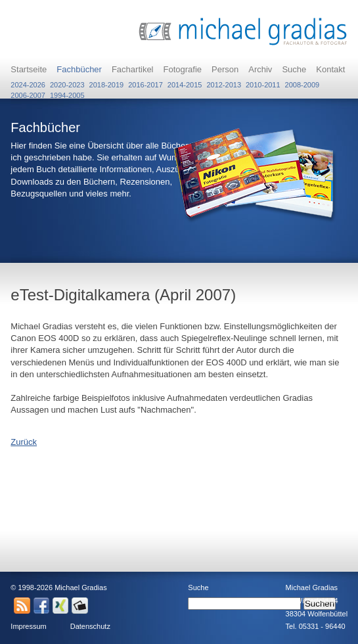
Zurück (24, 442)
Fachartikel (133, 69)
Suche (294, 69)
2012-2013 (224, 82)
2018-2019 (107, 82)
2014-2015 (185, 82)
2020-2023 (67, 82)
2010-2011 (263, 82)
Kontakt (330, 69)
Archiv (260, 69)
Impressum (28, 626)
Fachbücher (79, 69)
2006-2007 (28, 92)
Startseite (29, 69)
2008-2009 (302, 82)
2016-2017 (145, 82)
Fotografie (183, 69)
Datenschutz (90, 626)
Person (225, 69)
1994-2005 (67, 92)
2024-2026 (28, 82)
